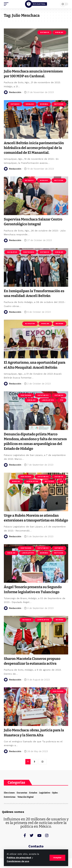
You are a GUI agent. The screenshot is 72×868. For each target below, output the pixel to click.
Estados (45, 32)
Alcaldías (12, 252)
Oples (55, 793)
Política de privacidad (19, 858)
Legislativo (48, 400)
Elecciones (9, 793)
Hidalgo (59, 32)
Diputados (43, 395)
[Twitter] (32, 835)
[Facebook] (25, 835)
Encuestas (22, 793)
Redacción (15, 92)
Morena (44, 104)
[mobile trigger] (7, 4)
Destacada (29, 252)
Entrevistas (10, 797)
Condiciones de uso (18, 861)
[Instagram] (47, 835)
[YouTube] (39, 835)
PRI (62, 400)
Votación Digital (25, 797)
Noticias (59, 104)
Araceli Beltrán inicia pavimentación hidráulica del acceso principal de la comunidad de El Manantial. (34, 148)
